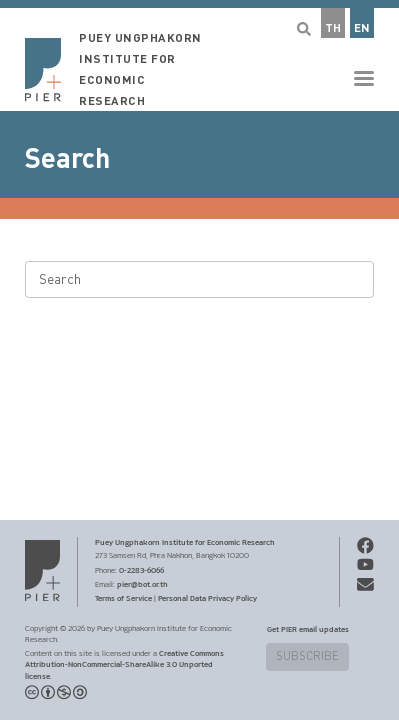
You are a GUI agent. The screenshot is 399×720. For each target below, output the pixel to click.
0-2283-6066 (141, 570)
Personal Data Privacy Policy (207, 598)
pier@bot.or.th (142, 584)
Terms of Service (123, 598)
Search (67, 159)
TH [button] (333, 28)
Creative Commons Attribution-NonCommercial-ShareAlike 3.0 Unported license (124, 664)
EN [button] (362, 28)
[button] (199, 55)
